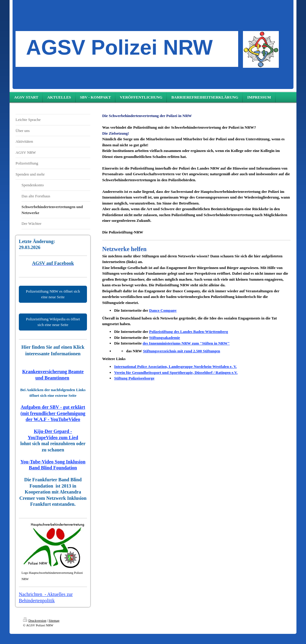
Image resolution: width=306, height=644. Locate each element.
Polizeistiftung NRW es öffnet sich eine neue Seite (53, 294)
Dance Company (163, 310)
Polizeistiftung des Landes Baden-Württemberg (189, 332)
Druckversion (35, 620)
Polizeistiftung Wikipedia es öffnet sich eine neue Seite (53, 322)
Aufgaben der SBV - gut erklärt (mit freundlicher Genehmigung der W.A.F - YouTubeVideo (53, 413)
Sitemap (54, 620)
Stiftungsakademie (165, 338)
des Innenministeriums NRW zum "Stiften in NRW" (186, 343)
